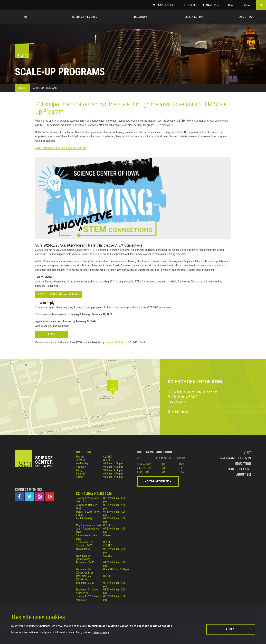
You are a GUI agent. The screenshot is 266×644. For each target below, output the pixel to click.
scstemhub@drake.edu (117, 342)
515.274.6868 (177, 402)
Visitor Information (158, 481)
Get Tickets (189, 5)
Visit (27, 17)
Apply (52, 334)
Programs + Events (84, 17)
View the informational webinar (59, 294)
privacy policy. (101, 632)
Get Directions (178, 412)
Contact (248, 5)
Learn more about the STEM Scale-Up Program (60, 148)
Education (140, 17)
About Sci (246, 17)
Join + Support (195, 17)
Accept (231, 629)
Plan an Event (211, 5)
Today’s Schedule (164, 5)
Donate (231, 5)
